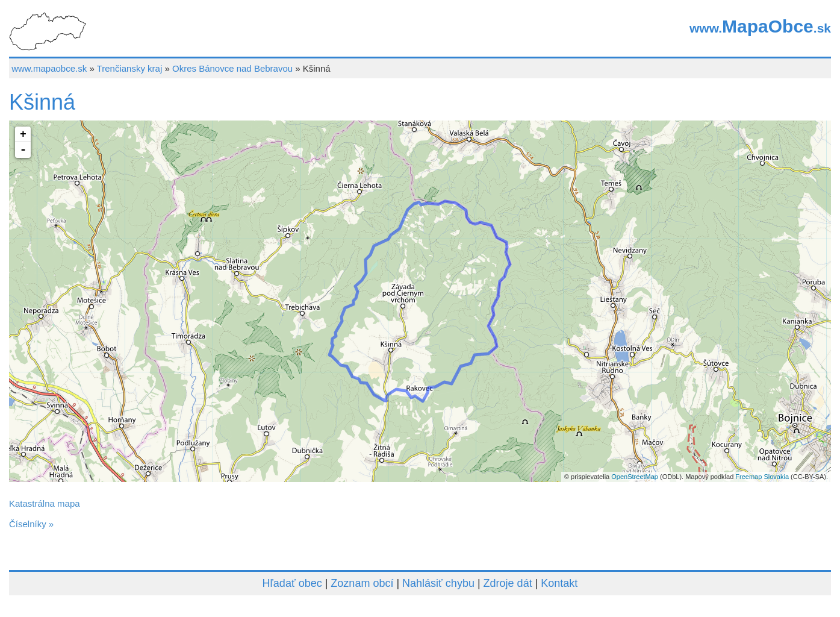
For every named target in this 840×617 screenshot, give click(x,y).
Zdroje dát (508, 583)
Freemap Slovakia (762, 477)
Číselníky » (31, 524)
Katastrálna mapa (45, 503)
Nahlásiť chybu (438, 583)
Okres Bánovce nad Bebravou (232, 68)
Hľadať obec (292, 583)
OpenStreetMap (635, 477)
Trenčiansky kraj (130, 68)
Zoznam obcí (362, 583)
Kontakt (559, 583)
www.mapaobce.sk (49, 68)
